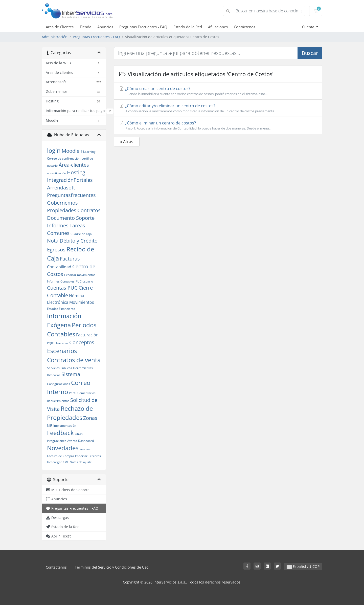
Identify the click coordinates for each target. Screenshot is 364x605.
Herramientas (83, 368)
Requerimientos (58, 401)
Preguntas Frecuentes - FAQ (143, 27)
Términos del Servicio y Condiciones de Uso (112, 567)
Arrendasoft (61, 188)
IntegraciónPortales (70, 180)
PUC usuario (84, 281)
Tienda (85, 27)
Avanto (72, 441)
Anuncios (105, 27)
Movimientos (82, 302)
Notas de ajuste (81, 462)
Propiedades (62, 210)
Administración (55, 37)
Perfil (73, 393)
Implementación (65, 426)
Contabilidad (59, 267)
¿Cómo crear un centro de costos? (218, 91)
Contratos (89, 210)
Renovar (85, 449)
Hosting (76, 172)
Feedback (60, 433)
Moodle (71, 151)
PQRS (51, 343)
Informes (58, 225)
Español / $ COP (303, 566)
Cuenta (309, 27)
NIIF (50, 426)
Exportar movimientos (80, 275)
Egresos (56, 250)
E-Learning (88, 152)
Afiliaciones (218, 27)
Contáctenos (245, 27)
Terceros (62, 343)
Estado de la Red (188, 27)
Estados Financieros (61, 309)
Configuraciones (59, 384)
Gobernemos (62, 203)
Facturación (87, 335)
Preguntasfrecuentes (71, 195)
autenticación (56, 173)
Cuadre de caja (81, 234)
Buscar (310, 53)
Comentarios (86, 393)
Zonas (90, 418)
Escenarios (62, 351)
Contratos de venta (74, 360)
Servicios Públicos (60, 368)
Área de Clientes (60, 27)
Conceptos (82, 342)
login (54, 150)
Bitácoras (54, 375)
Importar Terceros (88, 456)
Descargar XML (58, 462)
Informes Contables (61, 281)
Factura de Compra (61, 456)
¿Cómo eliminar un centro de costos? (218, 125)
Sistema (71, 374)
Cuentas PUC (62, 288)
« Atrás (127, 142)
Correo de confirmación (64, 158)
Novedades (63, 448)
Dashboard (86, 441)
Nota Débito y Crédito (72, 241)
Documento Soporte (71, 218)
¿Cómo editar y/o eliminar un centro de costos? (218, 108)
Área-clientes (74, 165)
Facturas (70, 259)
